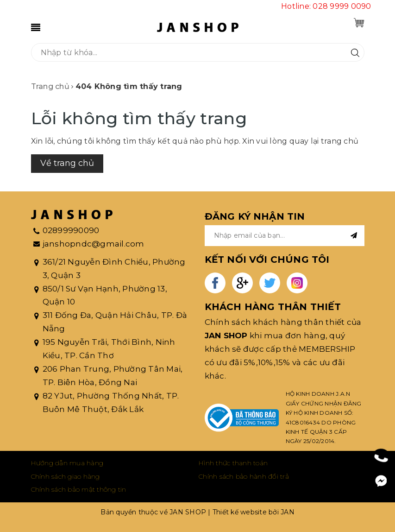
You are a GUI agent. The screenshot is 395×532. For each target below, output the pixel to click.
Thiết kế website (240, 512)
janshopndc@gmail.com (94, 244)
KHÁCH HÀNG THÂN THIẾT (273, 307)
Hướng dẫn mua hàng (67, 463)
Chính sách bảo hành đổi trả (244, 476)
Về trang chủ (67, 163)
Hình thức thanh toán (233, 463)
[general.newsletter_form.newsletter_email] (285, 236)
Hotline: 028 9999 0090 (326, 6)
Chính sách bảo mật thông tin (79, 489)
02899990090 (71, 230)
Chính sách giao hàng (66, 476)
